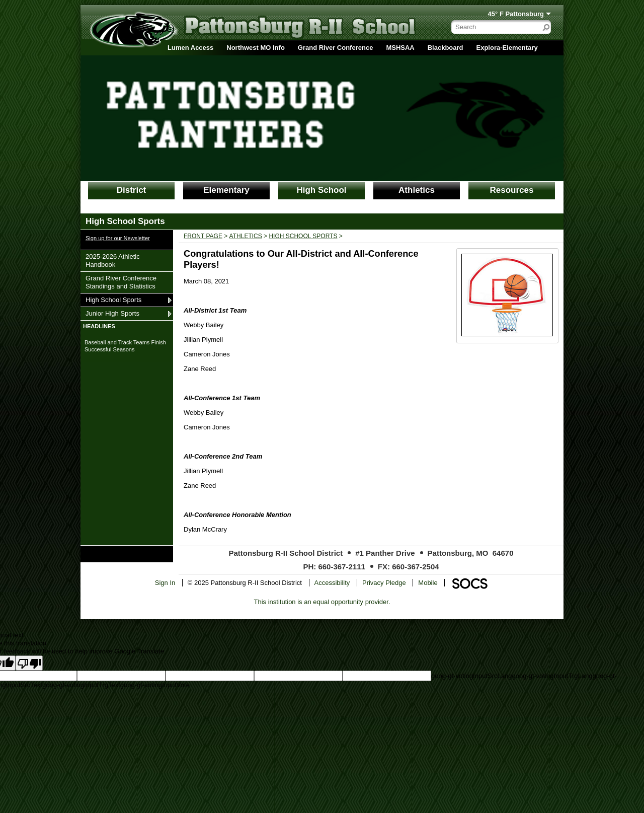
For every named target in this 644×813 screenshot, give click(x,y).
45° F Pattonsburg (516, 14)
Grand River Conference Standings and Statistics (121, 282)
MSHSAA (400, 48)
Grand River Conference (336, 48)
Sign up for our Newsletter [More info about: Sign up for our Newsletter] (118, 238)
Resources (512, 190)
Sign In (165, 583)
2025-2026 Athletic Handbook (112, 260)
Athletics (417, 190)
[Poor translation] (29, 663)
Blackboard (446, 48)
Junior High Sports (112, 313)
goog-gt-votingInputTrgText (81, 685)
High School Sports (113, 300)
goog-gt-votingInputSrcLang (471, 676)
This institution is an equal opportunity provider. (322, 602)
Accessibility (332, 583)
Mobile (428, 583)
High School (321, 190)
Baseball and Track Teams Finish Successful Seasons (125, 346)
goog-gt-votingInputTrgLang (552, 676)
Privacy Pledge (384, 583)
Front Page (203, 236)
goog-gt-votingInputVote (155, 685)
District (132, 190)
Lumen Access (190, 48)
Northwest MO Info (256, 48)
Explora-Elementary (507, 48)
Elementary (226, 190)
